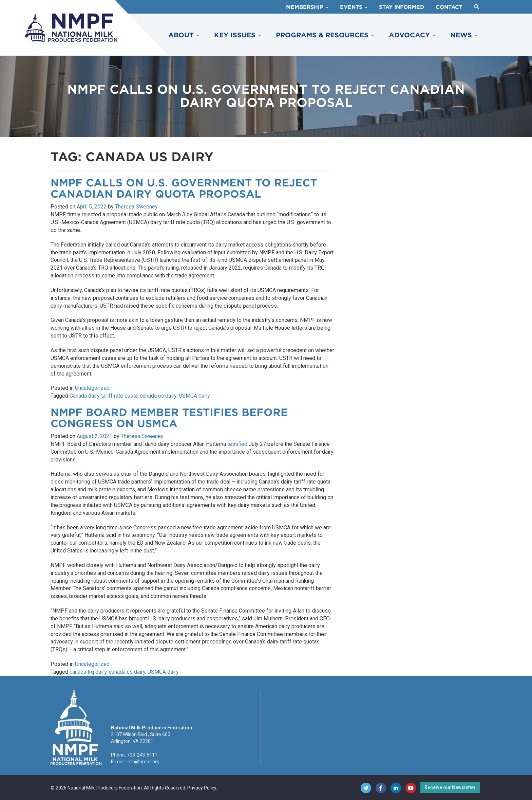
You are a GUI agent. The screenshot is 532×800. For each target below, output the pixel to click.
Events (354, 7)
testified (237, 444)
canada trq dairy (88, 672)
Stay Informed (402, 7)
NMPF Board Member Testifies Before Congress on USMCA (169, 418)
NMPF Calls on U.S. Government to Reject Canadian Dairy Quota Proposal (184, 188)
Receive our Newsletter (450, 787)
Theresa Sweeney (136, 207)
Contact (449, 7)
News (464, 35)
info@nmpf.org (143, 762)
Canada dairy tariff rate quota (104, 396)
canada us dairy (158, 396)
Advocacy (412, 35)
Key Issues (237, 35)
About (184, 35)
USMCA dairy (194, 396)
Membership (307, 7)
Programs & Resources (325, 35)
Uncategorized (92, 388)
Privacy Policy (202, 788)
